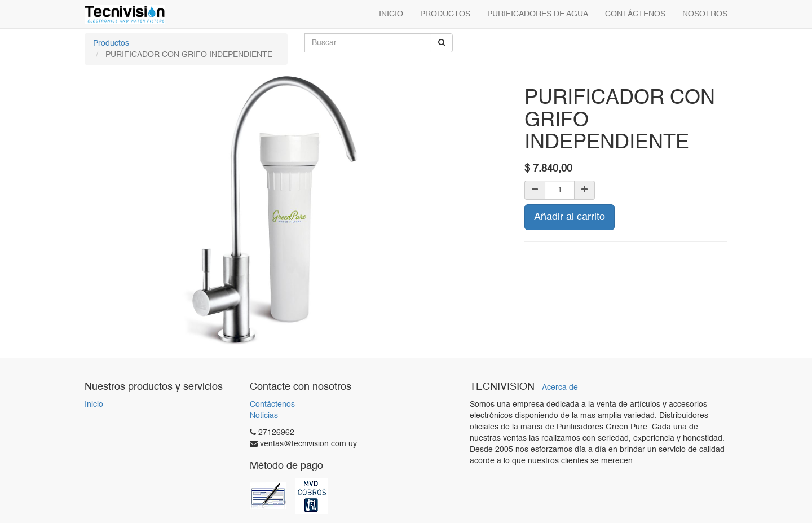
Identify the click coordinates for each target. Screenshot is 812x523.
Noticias (264, 416)
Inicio (94, 405)
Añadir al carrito (570, 217)
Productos (111, 43)
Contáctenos (272, 405)
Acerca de (560, 388)
